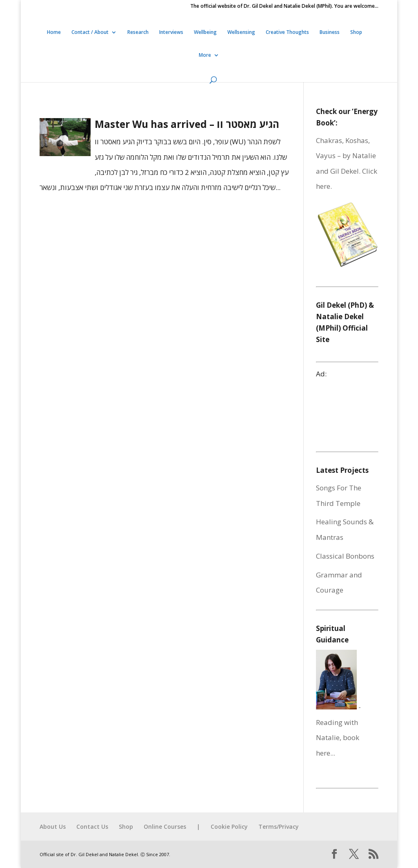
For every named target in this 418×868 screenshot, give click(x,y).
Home (54, 32)
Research (138, 32)
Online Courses (165, 827)
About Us (53, 827)
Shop (356, 32)
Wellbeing (205, 32)
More (205, 55)
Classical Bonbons (345, 556)
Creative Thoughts (287, 32)
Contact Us (92, 827)
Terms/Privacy (279, 827)
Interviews (171, 32)
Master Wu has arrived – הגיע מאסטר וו (187, 124)
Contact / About (90, 32)
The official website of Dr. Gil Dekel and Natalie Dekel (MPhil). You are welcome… (284, 7)
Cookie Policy (229, 827)
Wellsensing (241, 32)
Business (330, 32)
